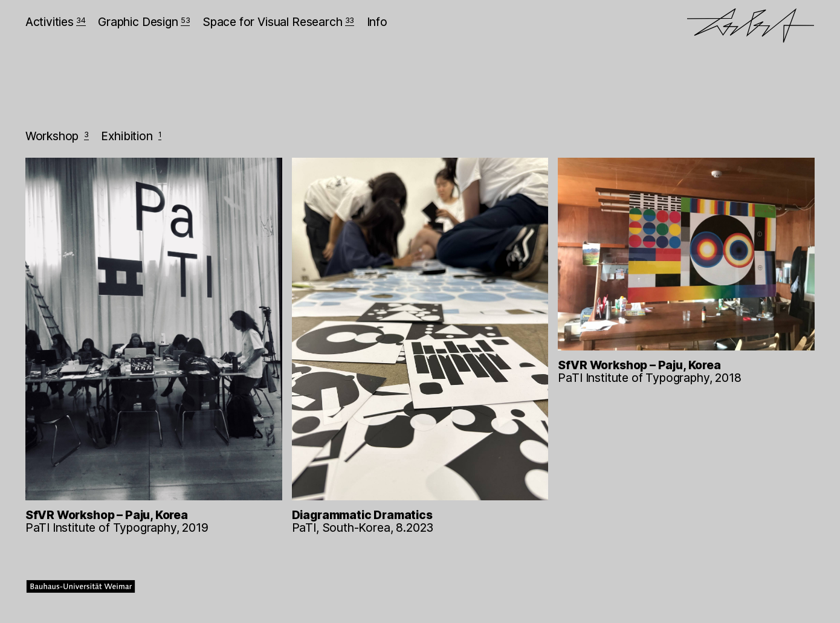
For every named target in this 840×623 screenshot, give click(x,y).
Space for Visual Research (278, 22)
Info (377, 22)
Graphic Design (144, 22)
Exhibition (131, 136)
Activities (56, 22)
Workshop (57, 136)
